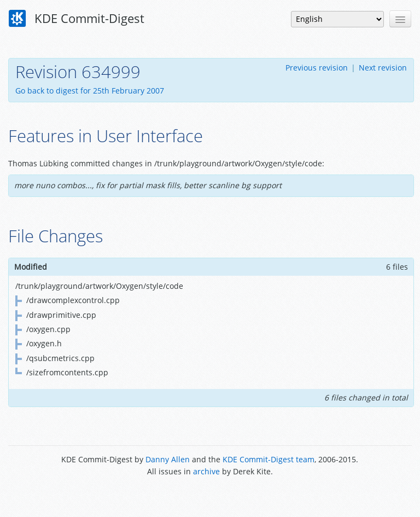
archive (206, 471)
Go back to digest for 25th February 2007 (90, 91)
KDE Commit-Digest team (269, 459)
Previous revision (317, 68)
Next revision (383, 68)
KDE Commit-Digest (77, 19)
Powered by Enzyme (210, 496)
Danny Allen (168, 459)
